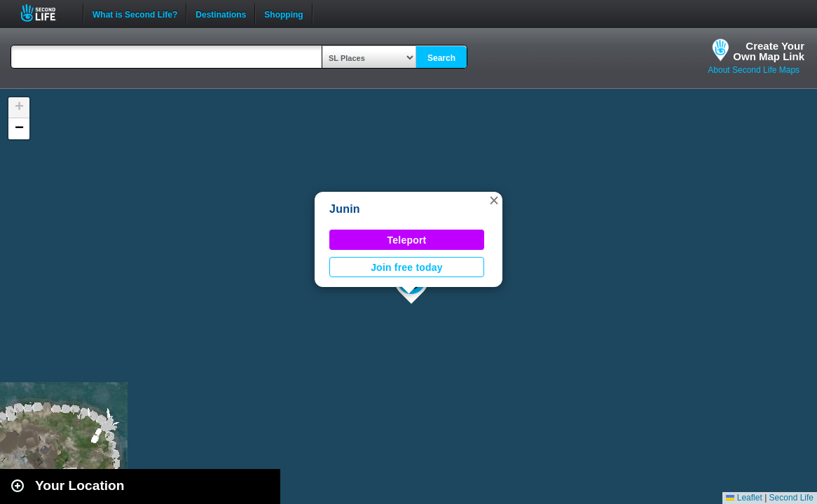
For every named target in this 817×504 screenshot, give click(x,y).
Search (441, 58)
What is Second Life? (135, 13)
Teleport (407, 240)
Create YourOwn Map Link (769, 51)
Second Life (46, 13)
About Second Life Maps (754, 70)
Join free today (407, 267)
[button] (494, 200)
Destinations (221, 13)
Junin (345, 209)
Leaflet (744, 498)
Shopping (283, 13)
